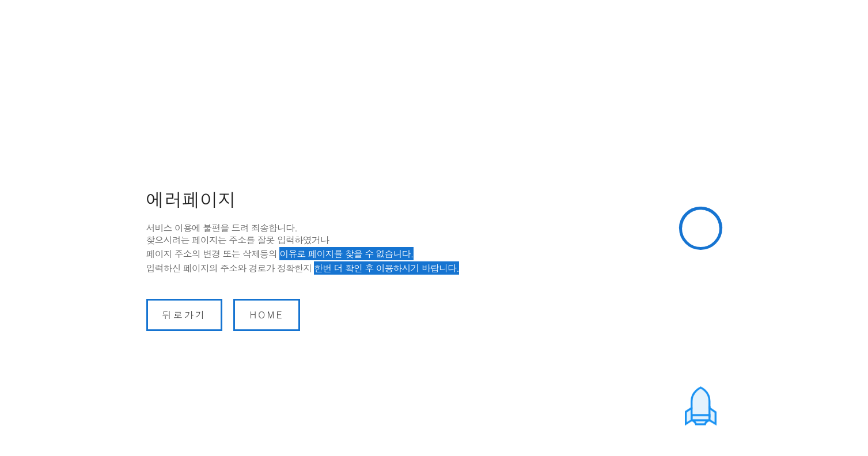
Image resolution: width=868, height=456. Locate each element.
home (266, 315)
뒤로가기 (185, 315)
